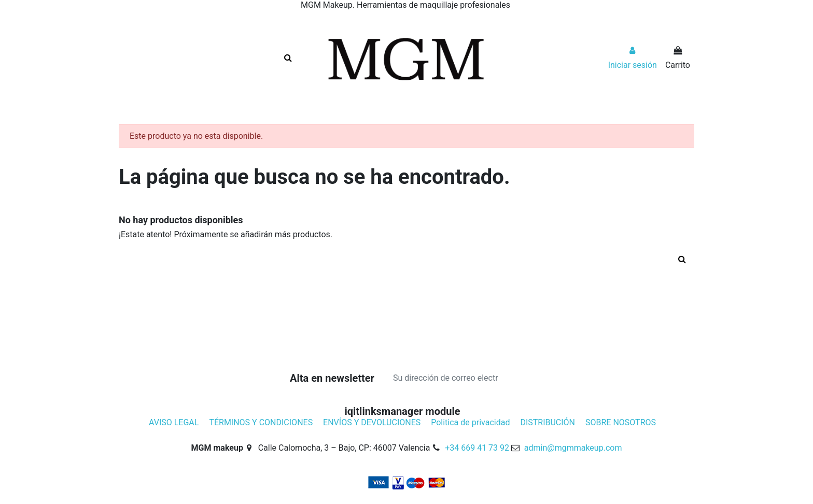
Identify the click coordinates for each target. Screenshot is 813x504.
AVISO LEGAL (174, 422)
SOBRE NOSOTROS (621, 422)
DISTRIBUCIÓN (548, 422)
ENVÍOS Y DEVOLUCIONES (372, 422)
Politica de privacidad (470, 422)
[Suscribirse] (519, 378)
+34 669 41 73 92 (477, 448)
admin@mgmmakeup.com (573, 448)
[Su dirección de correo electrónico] (446, 378)
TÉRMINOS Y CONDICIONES (261, 422)
